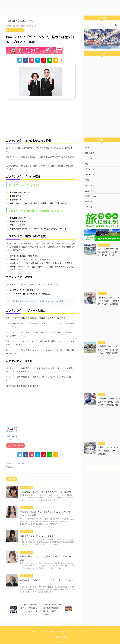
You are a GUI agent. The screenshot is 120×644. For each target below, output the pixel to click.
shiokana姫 (60, 633)
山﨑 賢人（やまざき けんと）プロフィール (39, 532)
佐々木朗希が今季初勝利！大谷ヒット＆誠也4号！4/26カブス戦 (108, 252)
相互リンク (84, 628)
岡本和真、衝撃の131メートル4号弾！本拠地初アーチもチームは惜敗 (109, 301)
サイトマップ (73, 628)
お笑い (11, 463)
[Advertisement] (60, 7)
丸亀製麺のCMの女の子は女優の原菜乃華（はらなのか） (44, 488)
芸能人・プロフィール (16, 460)
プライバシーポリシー (47, 628)
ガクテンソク (11, 148)
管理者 (34, 628)
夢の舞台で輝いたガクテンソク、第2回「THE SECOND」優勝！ (37, 298)
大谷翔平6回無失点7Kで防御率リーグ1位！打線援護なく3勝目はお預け (109, 399)
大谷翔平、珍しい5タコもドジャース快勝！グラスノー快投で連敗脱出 (109, 350)
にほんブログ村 (13, 427)
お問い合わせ (61, 628)
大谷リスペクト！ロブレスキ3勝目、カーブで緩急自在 (109, 447)
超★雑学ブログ (60, 638)
